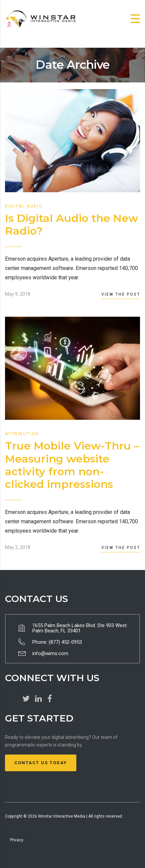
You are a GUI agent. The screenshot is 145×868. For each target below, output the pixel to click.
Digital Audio (24, 206)
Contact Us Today (41, 763)
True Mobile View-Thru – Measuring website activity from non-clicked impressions (72, 465)
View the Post (121, 294)
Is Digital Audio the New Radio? (71, 224)
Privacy (17, 840)
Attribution (22, 434)
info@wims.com (50, 653)
